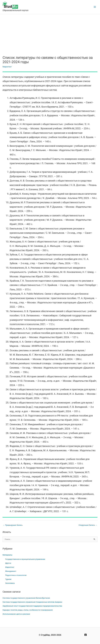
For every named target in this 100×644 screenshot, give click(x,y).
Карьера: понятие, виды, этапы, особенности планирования (28, 610)
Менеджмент (11, 571)
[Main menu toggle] (95, 7)
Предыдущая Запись (13, 525)
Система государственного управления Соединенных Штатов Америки (32, 602)
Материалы (7, 555)
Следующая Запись (88, 525)
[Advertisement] (50, 33)
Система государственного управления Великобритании (26, 598)
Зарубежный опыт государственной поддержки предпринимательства (32, 606)
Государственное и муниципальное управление (25, 559)
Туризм (8, 579)
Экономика (10, 583)
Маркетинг (7, 67)
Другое (8, 563)
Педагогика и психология (16, 575)
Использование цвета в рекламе (16, 614)
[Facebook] (86, 635)
